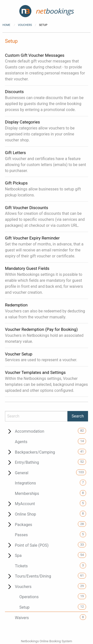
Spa (18, 556)
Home (6, 25)
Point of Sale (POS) (32, 545)
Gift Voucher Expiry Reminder (32, 238)
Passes (21, 535)
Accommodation (30, 431)
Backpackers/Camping (35, 452)
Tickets (21, 566)
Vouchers (25, 25)
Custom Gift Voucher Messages (35, 55)
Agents (21, 442)
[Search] (36, 416)
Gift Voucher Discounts (27, 208)
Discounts (14, 92)
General (22, 473)
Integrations (25, 483)
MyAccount (25, 504)
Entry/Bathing (27, 462)
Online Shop (25, 514)
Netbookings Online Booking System (46, 641)
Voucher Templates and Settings (35, 372)
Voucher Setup (19, 354)
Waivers (22, 618)
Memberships (27, 494)
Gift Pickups (16, 183)
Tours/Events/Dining (33, 576)
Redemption (16, 305)
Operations (29, 597)
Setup (24, 607)
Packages (24, 525)
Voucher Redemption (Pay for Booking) (41, 329)
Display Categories (22, 122)
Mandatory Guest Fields (27, 268)
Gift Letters (15, 153)
